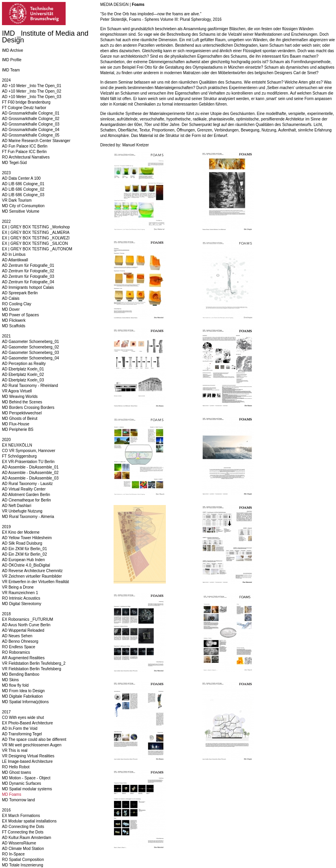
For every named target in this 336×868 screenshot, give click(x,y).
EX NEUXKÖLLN (17, 445)
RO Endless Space (19, 647)
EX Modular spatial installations (29, 821)
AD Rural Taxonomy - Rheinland (30, 386)
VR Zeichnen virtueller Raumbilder (32, 576)
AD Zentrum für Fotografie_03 (28, 276)
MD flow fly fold (15, 685)
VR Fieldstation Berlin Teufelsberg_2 (34, 663)
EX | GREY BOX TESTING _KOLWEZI (36, 238)
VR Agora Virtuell (17, 391)
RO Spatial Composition (23, 860)
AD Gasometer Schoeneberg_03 (30, 353)
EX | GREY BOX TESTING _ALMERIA (36, 232)
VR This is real (15, 750)
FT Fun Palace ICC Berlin (24, 152)
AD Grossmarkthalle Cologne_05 (31, 135)
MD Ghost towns (17, 772)
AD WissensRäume (19, 843)
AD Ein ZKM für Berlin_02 (25, 554)
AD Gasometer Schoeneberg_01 (30, 342)
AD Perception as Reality (24, 364)
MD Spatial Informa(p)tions (25, 702)
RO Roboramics (16, 652)
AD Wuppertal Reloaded (23, 630)
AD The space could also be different (34, 739)
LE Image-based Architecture (27, 761)
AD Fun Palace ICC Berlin (25, 146)
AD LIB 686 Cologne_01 (23, 184)
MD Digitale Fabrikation (22, 696)
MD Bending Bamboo (21, 674)
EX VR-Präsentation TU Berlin (28, 462)
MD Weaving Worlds (20, 397)
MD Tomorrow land (18, 800)
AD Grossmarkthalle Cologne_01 (31, 113)
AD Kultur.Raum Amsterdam (27, 838)
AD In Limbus (14, 254)
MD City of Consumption (23, 206)
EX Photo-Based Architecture (28, 723)
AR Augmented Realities (23, 658)
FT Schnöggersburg (19, 456)
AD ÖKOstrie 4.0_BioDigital (26, 565)
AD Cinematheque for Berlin (27, 500)
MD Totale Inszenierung (23, 865)
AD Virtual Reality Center (24, 489)
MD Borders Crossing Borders (28, 408)
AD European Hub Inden (23, 560)
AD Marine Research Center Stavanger (36, 141)
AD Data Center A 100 (21, 178)
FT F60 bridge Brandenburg (26, 102)
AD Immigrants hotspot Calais (28, 287)
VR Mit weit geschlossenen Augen (32, 745)
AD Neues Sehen (17, 636)
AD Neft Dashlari (17, 506)
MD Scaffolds (14, 326)
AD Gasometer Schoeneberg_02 (30, 347)
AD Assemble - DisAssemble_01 (30, 467)
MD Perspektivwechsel (22, 413)
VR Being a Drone (18, 587)
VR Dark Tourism (17, 200)
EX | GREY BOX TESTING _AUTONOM (37, 249)
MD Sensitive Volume (21, 211)
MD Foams (12, 794)
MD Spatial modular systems (27, 789)
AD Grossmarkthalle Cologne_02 (31, 119)
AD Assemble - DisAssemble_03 (30, 478)
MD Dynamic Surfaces (21, 783)
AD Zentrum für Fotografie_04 (28, 282)
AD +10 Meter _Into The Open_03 (32, 97)
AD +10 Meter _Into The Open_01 (32, 86)
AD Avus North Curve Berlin (26, 625)
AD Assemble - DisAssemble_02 (30, 473)
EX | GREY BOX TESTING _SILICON (35, 243)
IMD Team (11, 70)
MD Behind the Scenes (22, 402)
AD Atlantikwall (15, 260)
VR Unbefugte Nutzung (22, 511)
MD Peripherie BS (18, 429)
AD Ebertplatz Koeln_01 (23, 369)
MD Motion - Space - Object (26, 778)
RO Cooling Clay (17, 304)
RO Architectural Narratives (26, 157)
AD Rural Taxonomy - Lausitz (27, 484)
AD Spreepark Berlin (20, 293)
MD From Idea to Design (23, 691)
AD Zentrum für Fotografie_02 (28, 271)
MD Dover (11, 309)
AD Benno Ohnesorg (20, 641)
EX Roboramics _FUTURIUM (28, 619)
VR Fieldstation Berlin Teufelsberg (31, 669)
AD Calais (11, 298)
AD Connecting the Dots (23, 827)
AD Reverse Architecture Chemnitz (32, 571)
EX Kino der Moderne (21, 532)
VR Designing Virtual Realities (28, 756)
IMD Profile (12, 60)
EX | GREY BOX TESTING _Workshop (36, 227)
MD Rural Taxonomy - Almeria (28, 517)
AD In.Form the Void (20, 728)
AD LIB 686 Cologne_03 (23, 195)
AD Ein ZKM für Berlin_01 (25, 549)
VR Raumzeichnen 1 (20, 593)
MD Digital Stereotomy (22, 604)
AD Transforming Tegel (22, 734)
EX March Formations (21, 816)
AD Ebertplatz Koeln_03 (23, 380)
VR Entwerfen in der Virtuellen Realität (35, 582)
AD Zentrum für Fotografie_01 (28, 265)
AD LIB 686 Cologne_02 (23, 189)
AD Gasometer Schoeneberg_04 (30, 358)
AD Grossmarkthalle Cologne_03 (31, 124)
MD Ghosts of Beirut (20, 418)
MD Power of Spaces (20, 315)
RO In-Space (13, 854)
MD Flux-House (16, 424)
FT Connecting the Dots (23, 832)
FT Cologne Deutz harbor (24, 108)
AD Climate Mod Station (23, 849)
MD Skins (10, 680)
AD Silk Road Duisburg (22, 543)
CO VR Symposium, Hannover (29, 451)
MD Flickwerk (14, 320)
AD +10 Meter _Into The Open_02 (32, 91)
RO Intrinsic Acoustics (21, 598)
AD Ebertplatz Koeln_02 (23, 375)
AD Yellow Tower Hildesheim (27, 538)
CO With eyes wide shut (23, 718)
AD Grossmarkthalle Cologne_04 (31, 130)
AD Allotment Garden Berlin (26, 495)
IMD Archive (13, 50)
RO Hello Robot (16, 767)
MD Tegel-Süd (14, 163)
